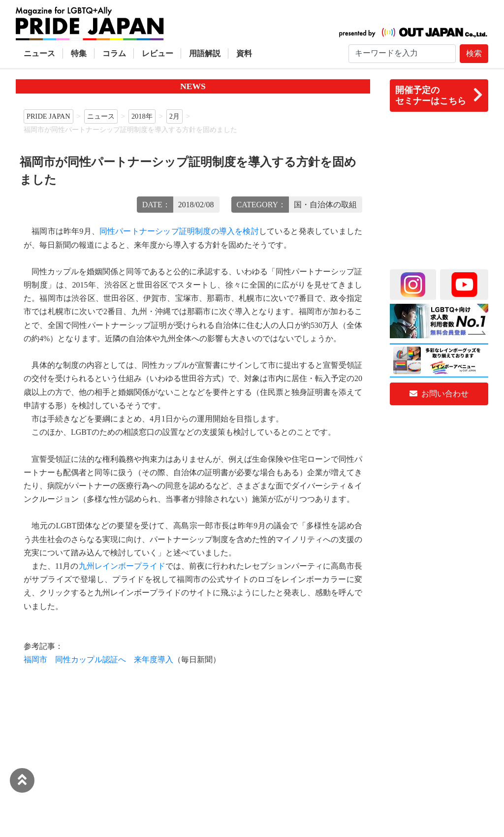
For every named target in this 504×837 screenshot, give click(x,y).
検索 (474, 53)
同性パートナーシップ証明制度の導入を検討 (179, 231)
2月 (174, 116)
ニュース (39, 53)
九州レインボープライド (122, 566)
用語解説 (205, 53)
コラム (114, 53)
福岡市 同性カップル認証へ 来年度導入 (98, 660)
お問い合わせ (439, 394)
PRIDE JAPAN (48, 116)
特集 (79, 53)
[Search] (402, 54)
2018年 (142, 116)
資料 (244, 53)
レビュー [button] (157, 53)
